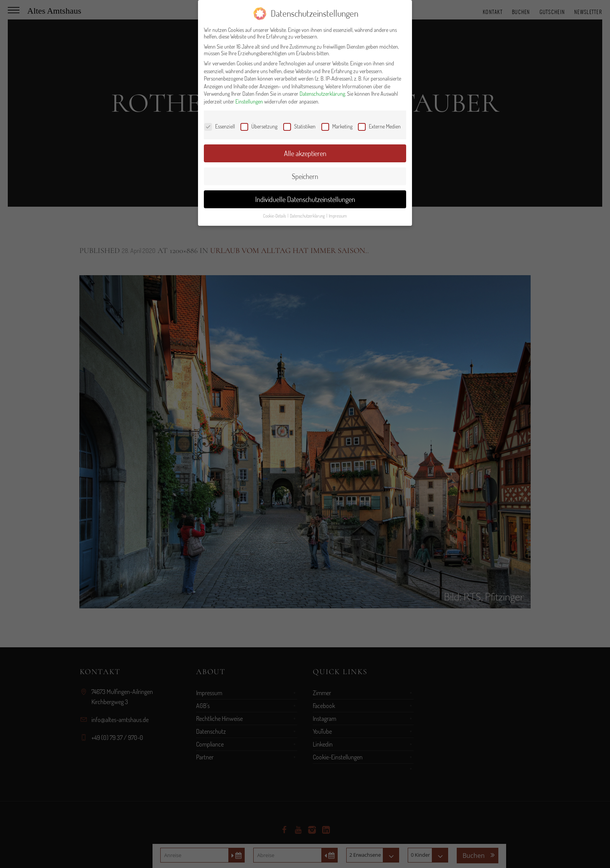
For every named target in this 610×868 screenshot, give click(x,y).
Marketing (337, 126)
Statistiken (299, 126)
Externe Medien (379, 126)
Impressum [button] (338, 216)
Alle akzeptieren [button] (305, 153)
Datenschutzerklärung (322, 94)
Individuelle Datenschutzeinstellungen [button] (305, 199)
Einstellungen (249, 101)
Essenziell (220, 126)
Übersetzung (259, 126)
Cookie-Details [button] (275, 216)
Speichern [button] (305, 176)
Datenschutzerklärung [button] (308, 216)
